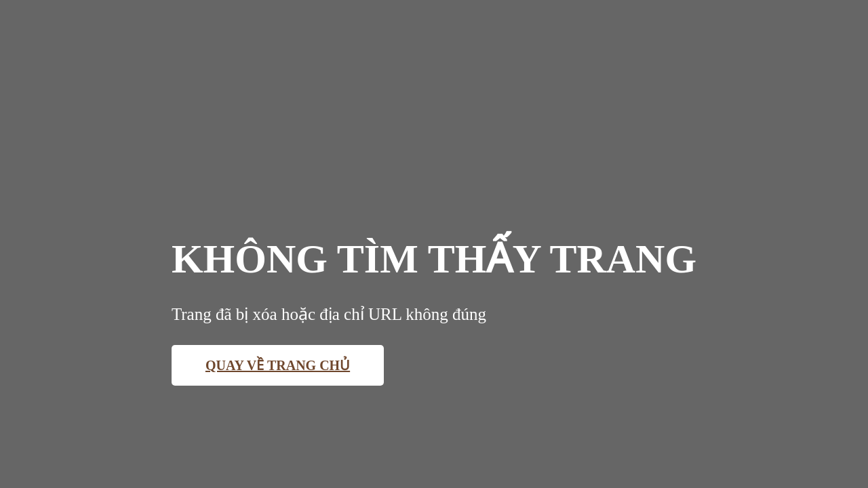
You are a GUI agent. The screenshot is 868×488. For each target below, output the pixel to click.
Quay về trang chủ (278, 365)
